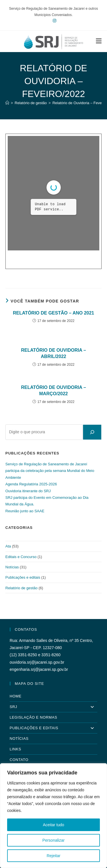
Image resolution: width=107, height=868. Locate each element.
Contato (19, 760)
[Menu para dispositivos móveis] (99, 41)
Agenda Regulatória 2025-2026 (31, 484)
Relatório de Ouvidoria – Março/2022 (54, 390)
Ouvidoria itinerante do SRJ (28, 491)
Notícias (12, 567)
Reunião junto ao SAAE (25, 511)
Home (16, 696)
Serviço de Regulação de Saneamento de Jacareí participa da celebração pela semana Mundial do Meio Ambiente (50, 471)
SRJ (54, 707)
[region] (53, 816)
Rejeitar (53, 856)
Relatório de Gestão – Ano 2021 (53, 313)
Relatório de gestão (22, 588)
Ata (8, 546)
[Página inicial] (7, 103)
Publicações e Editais (54, 728)
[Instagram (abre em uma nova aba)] (54, 21)
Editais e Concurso (21, 557)
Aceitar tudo (53, 825)
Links (16, 749)
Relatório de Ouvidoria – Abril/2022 (54, 353)
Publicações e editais (23, 577)
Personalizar (54, 840)
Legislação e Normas (34, 717)
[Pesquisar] (92, 432)
